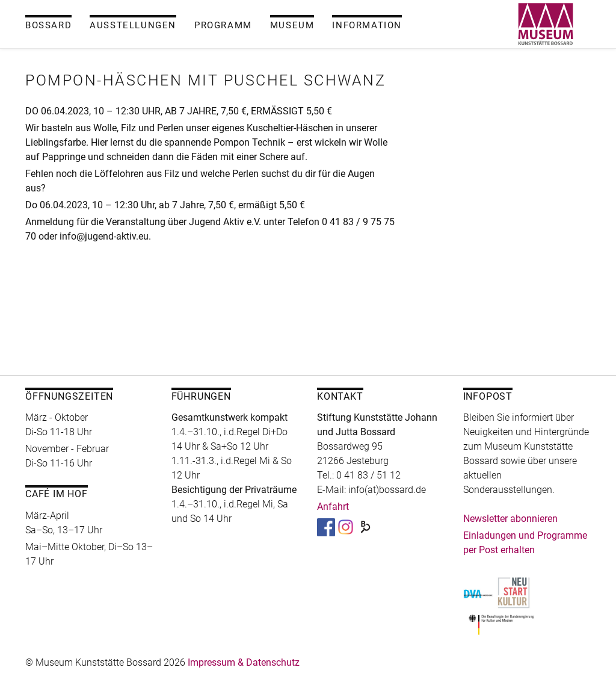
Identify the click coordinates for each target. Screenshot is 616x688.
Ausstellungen (133, 25)
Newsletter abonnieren (510, 519)
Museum (292, 25)
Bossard (48, 25)
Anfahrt (333, 507)
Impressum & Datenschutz (244, 662)
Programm (223, 25)
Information (367, 25)
